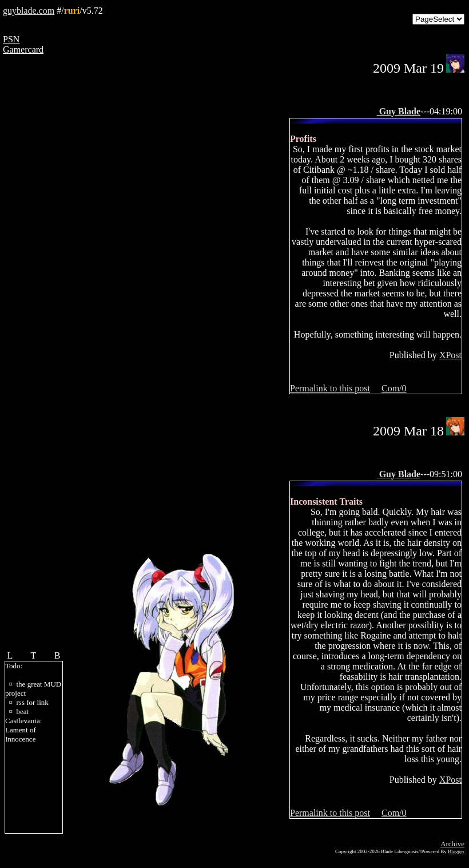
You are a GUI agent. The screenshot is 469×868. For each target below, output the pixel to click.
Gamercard (23, 49)
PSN (11, 39)
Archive (452, 844)
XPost (450, 355)
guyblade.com (29, 11)
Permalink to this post (330, 388)
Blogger (456, 851)
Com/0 (394, 388)
